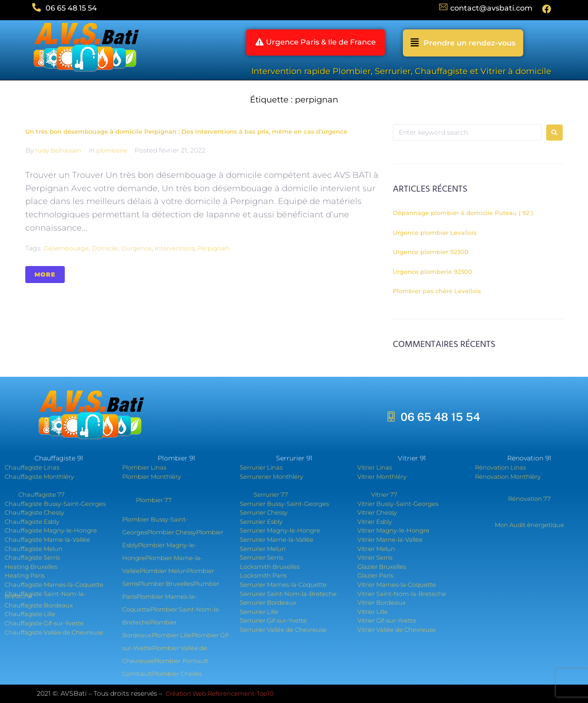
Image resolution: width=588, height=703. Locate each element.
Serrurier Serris (261, 557)
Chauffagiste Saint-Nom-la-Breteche (45, 595)
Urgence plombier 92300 (431, 252)
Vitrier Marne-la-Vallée (390, 539)
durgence (136, 248)
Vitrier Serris (375, 557)
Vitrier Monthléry (382, 476)
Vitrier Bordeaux (382, 602)
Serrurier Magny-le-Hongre (280, 530)
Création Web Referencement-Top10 (220, 693)
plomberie (112, 150)
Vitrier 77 (384, 494)
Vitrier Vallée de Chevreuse (397, 629)
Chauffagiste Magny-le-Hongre (51, 530)
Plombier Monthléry (152, 476)
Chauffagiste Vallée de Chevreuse (54, 632)
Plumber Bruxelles (166, 584)
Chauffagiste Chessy (34, 512)
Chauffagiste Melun (34, 549)
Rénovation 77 (529, 499)
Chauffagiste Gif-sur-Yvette (44, 623)
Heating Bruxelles (31, 567)
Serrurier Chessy (264, 512)
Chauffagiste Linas (32, 467)
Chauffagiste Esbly (32, 522)
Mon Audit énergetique (529, 525)
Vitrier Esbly (375, 522)
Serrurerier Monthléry (271, 476)
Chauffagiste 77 (42, 494)
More (45, 274)
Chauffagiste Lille (30, 614)
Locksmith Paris (263, 575)
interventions (175, 248)
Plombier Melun (163, 571)
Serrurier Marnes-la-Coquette (283, 584)
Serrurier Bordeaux (268, 602)
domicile (105, 248)
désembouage (66, 248)
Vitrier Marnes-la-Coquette (397, 584)
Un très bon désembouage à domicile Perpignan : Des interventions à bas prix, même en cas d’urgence (186, 131)
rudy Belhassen (58, 150)
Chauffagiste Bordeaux (39, 605)
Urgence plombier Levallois (435, 232)
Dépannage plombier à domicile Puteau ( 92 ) (463, 213)
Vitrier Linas (375, 467)
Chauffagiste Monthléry (39, 476)
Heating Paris (25, 575)
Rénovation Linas (500, 467)
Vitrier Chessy (377, 512)
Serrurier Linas (261, 467)
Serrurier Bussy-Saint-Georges (284, 504)
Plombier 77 (154, 500)
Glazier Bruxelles (382, 567)
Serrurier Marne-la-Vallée (277, 539)
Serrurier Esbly (261, 522)
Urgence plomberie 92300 (433, 272)
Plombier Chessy (172, 532)
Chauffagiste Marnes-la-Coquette (54, 584)
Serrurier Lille (259, 612)
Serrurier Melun (263, 549)
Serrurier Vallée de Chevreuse (283, 629)
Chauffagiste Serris (32, 557)
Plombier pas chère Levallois (437, 291)
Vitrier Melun (376, 549)
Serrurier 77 (271, 494)
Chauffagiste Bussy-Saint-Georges (55, 504)
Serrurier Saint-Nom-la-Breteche (288, 594)
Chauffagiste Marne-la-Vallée (47, 539)
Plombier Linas (144, 467)
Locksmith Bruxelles (270, 567)
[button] (315, 43)
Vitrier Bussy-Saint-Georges (398, 504)
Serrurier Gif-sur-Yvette (273, 620)
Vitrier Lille (373, 612)
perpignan (213, 248)
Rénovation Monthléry (508, 476)
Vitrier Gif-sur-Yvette (387, 620)
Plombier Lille (172, 635)
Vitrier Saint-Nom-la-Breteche (402, 594)
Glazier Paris (375, 575)
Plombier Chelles (177, 674)
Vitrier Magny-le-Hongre (393, 530)
